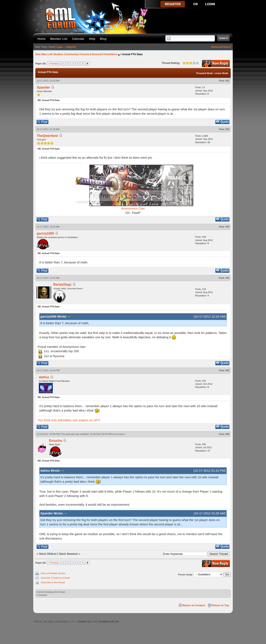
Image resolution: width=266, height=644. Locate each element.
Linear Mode (221, 73)
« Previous (54, 63)
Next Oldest (48, 554)
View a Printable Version (53, 573)
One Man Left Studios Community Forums (62, 54)
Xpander (43, 87)
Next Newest (68, 554)
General (97, 54)
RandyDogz (62, 284)
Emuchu (120, 434)
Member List (59, 39)
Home (41, 39)
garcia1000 (45, 233)
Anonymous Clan (133, 208)
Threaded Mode (204, 73)
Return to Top (220, 605)
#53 (227, 227)
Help (92, 39)
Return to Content (194, 605)
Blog (103, 39)
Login (60, 47)
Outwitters (111, 54)
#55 (227, 370)
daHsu (44, 377)
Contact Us (84, 621)
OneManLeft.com (109, 621)
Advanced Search (221, 47)
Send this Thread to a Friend (55, 578)
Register (71, 47)
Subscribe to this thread (53, 582)
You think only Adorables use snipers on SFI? (69, 420)
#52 (227, 129)
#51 (227, 81)
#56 (227, 434)
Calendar (78, 39)
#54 (227, 278)
